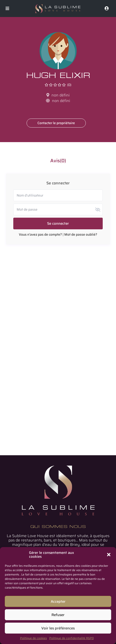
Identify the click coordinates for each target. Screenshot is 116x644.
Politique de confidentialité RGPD (72, 638)
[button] (109, 555)
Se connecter (58, 223)
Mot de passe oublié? (81, 234)
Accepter (58, 601)
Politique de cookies (33, 638)
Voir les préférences (58, 628)
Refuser (58, 615)
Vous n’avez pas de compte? (40, 234)
